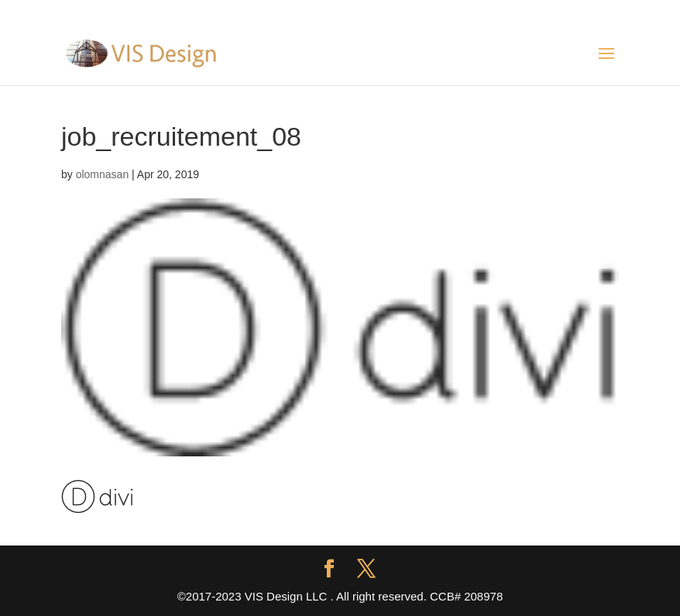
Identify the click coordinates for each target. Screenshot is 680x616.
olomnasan (103, 174)
